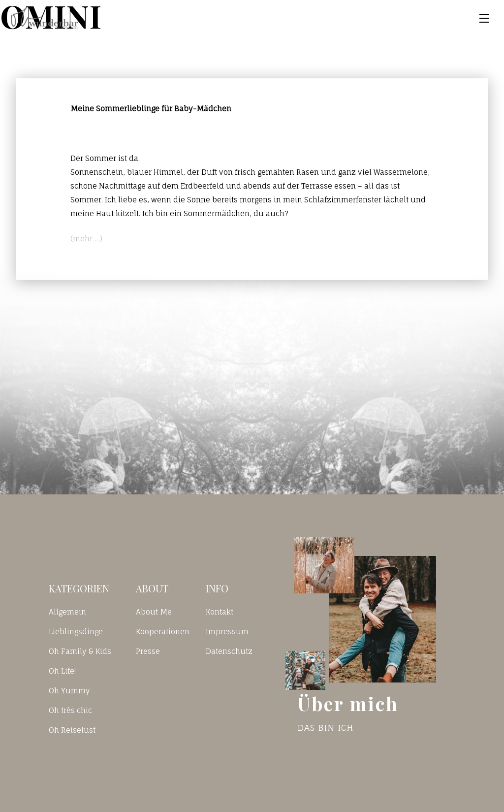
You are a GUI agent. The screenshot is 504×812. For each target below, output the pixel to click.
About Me (154, 612)
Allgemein (67, 612)
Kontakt (220, 612)
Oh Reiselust (72, 730)
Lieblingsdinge (76, 632)
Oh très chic (70, 710)
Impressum (227, 632)
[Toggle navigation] (484, 18)
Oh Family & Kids (80, 651)
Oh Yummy (69, 691)
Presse (148, 651)
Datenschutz (229, 651)
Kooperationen (163, 632)
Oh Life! (62, 671)
